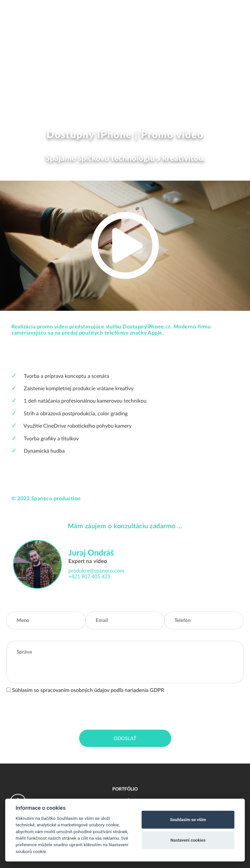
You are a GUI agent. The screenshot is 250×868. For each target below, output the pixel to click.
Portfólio (125, 789)
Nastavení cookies (188, 840)
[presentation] (56, 710)
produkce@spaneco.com (96, 571)
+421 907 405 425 (89, 577)
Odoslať (125, 739)
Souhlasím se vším (188, 820)
